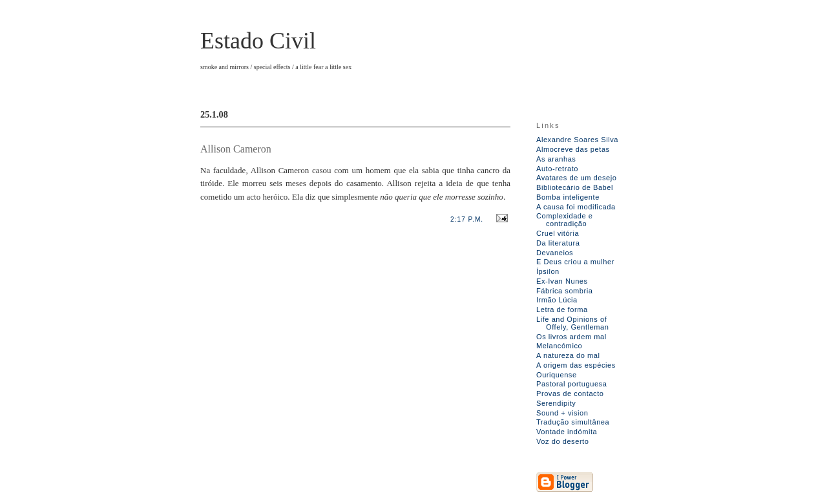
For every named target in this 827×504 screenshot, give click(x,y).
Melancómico (559, 346)
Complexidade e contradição (565, 220)
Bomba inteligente (568, 197)
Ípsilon (548, 271)
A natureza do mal (568, 355)
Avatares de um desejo (576, 178)
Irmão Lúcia (557, 300)
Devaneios (555, 253)
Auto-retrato (557, 169)
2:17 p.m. (467, 219)
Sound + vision (562, 413)
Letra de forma (562, 310)
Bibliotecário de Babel (575, 187)
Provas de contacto (570, 394)
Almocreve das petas (573, 149)
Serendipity (556, 403)
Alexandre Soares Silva (577, 140)
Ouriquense (557, 375)
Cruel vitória (558, 233)
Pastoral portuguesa (571, 384)
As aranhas (556, 159)
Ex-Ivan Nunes (562, 281)
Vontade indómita (567, 432)
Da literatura (558, 243)
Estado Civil (258, 41)
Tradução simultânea (573, 422)
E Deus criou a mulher (575, 262)
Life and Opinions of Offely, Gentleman (572, 323)
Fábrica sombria (564, 291)
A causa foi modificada (576, 207)
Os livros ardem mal (571, 337)
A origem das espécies (576, 365)
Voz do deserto (562, 441)
